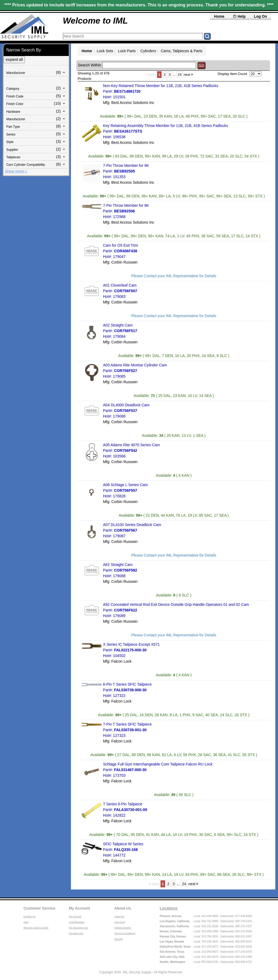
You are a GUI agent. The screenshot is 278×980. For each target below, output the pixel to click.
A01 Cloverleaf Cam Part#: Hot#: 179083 (120, 291)
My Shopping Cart (78, 928)
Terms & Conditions (125, 933)
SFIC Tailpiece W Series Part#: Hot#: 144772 (123, 850)
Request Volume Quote (36, 928)
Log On (260, 16)
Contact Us (30, 917)
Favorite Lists (76, 933)
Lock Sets (105, 51)
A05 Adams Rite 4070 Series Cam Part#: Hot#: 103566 (131, 450)
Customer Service (39, 908)
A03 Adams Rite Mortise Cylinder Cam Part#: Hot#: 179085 (135, 371)
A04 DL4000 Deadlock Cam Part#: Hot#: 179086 (126, 411)
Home (219, 16)
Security (119, 939)
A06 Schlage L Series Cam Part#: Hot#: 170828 (125, 490)
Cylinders (148, 51)
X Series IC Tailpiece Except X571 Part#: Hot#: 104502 (131, 650)
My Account (79, 908)
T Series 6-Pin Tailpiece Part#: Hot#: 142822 (125, 810)
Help (239, 16)
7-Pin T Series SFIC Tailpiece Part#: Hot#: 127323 (127, 730)
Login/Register (77, 922)
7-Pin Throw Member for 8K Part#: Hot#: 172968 (126, 211)
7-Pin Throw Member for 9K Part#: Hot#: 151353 (126, 171)
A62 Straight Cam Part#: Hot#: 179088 (120, 570)
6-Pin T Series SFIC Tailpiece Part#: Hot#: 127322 (127, 690)
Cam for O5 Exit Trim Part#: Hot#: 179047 (121, 251)
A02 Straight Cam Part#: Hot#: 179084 (120, 331)
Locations (169, 908)
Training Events (123, 928)
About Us (123, 908)
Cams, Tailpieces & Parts (182, 51)
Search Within (90, 65)
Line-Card (120, 922)
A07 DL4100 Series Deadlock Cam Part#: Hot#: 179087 (132, 530)
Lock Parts (127, 51)
